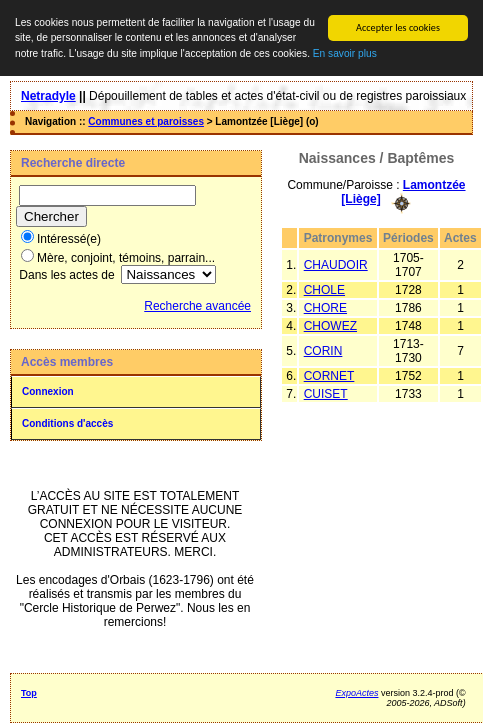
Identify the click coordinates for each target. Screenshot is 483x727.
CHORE (325, 308)
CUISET (326, 394)
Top (29, 693)
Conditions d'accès (67, 423)
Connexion (48, 391)
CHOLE (324, 290)
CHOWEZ (330, 326)
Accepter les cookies (398, 27)
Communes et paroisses (146, 121)
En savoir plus (345, 53)
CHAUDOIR (336, 265)
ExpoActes (356, 693)
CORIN (323, 351)
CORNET (329, 376)
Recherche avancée (197, 306)
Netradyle (48, 96)
